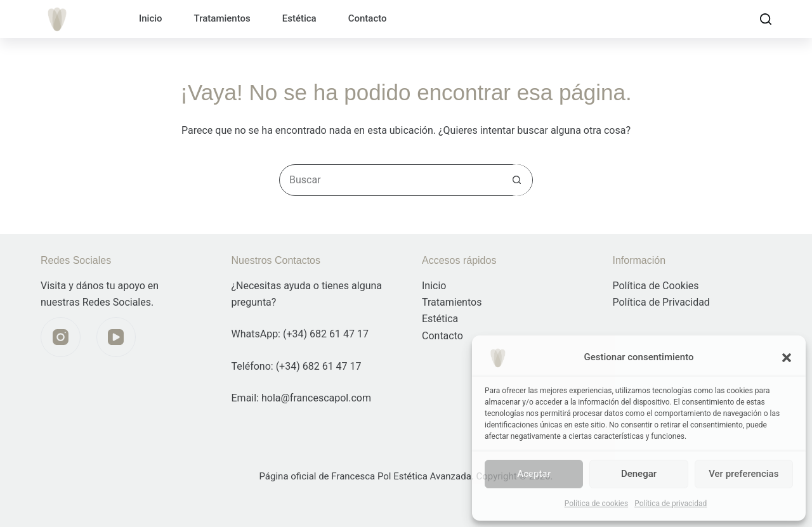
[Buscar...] (390, 180)
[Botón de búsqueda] (516, 180)
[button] (787, 358)
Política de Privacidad (661, 302)
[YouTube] (116, 337)
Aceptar (534, 474)
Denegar (639, 474)
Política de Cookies (656, 286)
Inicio (151, 18)
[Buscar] (766, 19)
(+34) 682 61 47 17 (326, 334)
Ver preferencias (743, 474)
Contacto (368, 18)
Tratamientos (222, 18)
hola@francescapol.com (316, 398)
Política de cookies (597, 504)
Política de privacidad (671, 504)
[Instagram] (61, 337)
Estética (299, 18)
